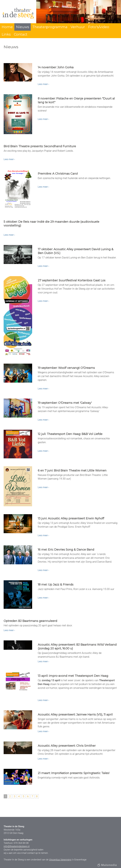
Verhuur (78, 27)
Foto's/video (99, 27)
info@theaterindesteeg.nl (17, 846)
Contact (21, 34)
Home (7, 27)
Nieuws (23, 27)
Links (6, 34)
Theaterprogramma (50, 27)
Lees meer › (43, 84)
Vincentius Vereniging (60, 860)
